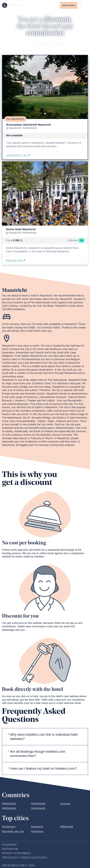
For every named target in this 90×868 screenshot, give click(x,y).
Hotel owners (69, 5)
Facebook (9, 845)
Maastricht (37, 827)
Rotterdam (37, 832)
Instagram (10, 849)
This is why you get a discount (45, 43)
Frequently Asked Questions (25, 858)
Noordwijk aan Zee (13, 832)
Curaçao (65, 804)
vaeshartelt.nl (18, 155)
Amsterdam (9, 827)
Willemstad (67, 827)
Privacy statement (16, 853)
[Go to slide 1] (45, 114)
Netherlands (9, 804)
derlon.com (16, 260)
